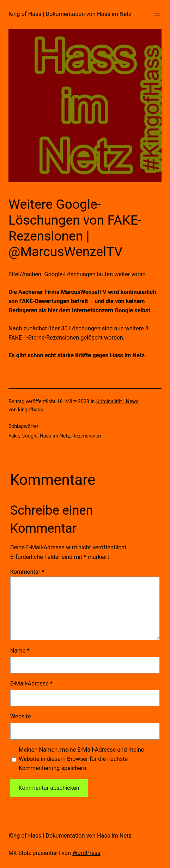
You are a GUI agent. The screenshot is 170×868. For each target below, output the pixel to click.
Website (21, 716)
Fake (14, 436)
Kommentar (27, 572)
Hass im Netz (55, 436)
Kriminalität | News (117, 402)
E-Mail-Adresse (31, 684)
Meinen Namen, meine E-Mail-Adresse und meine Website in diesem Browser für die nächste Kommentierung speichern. (81, 759)
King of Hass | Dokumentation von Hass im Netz (70, 14)
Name (20, 651)
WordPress (86, 853)
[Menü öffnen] (157, 15)
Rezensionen (87, 436)
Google (29, 436)
